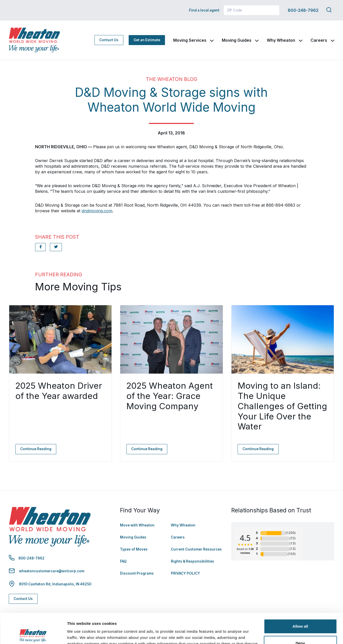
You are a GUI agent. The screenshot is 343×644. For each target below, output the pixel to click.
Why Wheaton (281, 40)
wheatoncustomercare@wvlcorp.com (52, 571)
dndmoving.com (97, 211)
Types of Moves (134, 549)
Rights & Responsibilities (192, 561)
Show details (79, 634)
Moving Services (190, 40)
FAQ (123, 561)
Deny (300, 613)
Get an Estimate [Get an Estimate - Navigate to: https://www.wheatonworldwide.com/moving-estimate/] (147, 40)
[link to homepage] (34, 40)
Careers (319, 40)
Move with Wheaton (137, 525)
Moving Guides (237, 40)
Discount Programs (137, 573)
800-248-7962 (303, 10)
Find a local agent (204, 10)
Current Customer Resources (196, 549)
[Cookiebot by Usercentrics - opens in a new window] (33, 634)
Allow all (300, 596)
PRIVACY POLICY (185, 573)
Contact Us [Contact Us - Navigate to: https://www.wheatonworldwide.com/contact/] (109, 40)
